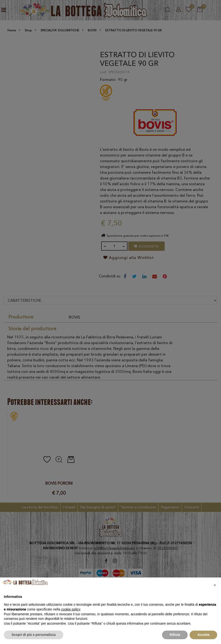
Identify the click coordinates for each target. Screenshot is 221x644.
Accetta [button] (203, 635)
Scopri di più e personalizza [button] (34, 635)
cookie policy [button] (71, 609)
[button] (215, 585)
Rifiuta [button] (175, 635)
